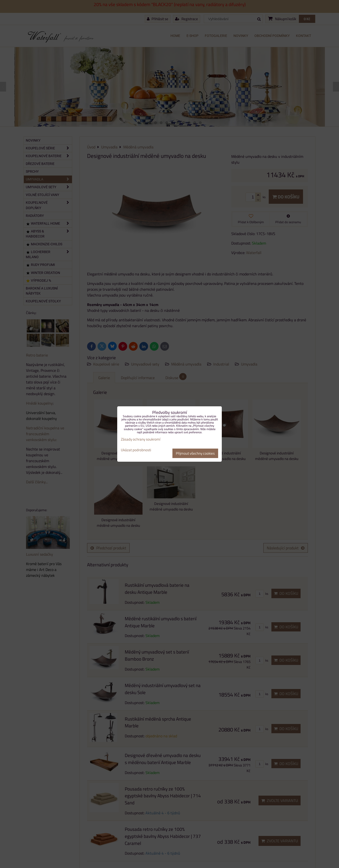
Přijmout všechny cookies (195, 453)
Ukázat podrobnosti (136, 450)
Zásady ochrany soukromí (141, 439)
